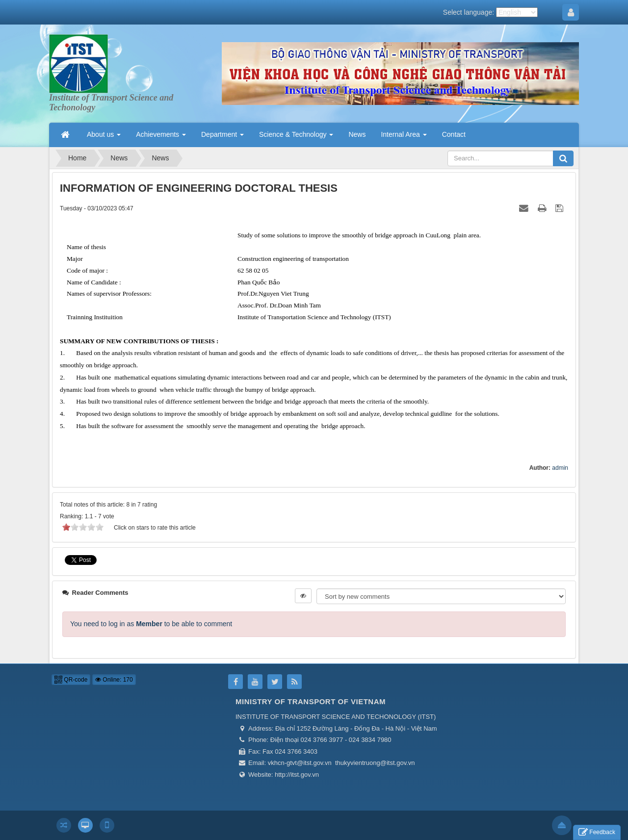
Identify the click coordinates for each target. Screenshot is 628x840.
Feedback (597, 832)
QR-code (71, 680)
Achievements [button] (161, 137)
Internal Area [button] (404, 137)
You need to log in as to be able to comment (151, 624)
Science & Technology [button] (296, 137)
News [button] (357, 134)
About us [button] (104, 137)
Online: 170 (114, 680)
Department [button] (222, 137)
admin (560, 468)
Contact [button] (454, 134)
